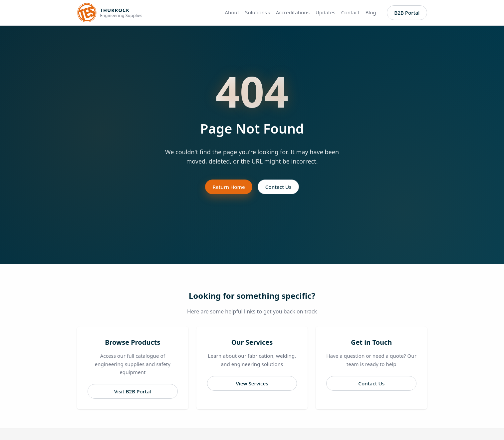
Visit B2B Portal (133, 391)
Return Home (229, 187)
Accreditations (293, 12)
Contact (350, 12)
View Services (252, 383)
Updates (326, 12)
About (232, 12)
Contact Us (278, 187)
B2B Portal (407, 13)
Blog (371, 12)
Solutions (257, 12)
